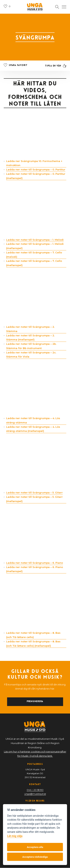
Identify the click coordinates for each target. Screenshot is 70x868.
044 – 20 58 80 (35, 790)
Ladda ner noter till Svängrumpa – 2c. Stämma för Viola (31, 355)
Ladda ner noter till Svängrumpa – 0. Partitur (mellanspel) (36, 176)
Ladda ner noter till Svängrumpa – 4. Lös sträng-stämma (33, 421)
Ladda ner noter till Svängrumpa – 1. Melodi (35, 240)
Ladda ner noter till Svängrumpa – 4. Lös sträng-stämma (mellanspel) (33, 429)
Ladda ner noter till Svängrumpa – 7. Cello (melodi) (34, 255)
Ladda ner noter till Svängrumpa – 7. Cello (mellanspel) (34, 263)
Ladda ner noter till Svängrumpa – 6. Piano (35, 563)
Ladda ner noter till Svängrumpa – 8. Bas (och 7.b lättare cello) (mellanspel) (33, 644)
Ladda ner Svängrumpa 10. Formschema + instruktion (34, 163)
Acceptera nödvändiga (35, 857)
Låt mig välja (15, 836)
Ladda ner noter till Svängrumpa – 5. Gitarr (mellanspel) (34, 499)
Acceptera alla (35, 847)
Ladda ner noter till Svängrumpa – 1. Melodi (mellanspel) (35, 246)
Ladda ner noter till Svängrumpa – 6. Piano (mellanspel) (35, 569)
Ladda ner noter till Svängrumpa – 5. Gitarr (34, 493)
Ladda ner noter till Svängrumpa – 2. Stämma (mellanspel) (30, 338)
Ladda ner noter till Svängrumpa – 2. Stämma (30, 329)
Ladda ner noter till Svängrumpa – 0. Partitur (36, 170)
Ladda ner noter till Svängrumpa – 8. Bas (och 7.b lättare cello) (33, 635)
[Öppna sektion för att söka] (57, 7)
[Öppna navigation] (64, 7)
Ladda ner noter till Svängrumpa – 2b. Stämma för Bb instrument (31, 346)
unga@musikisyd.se (35, 794)
